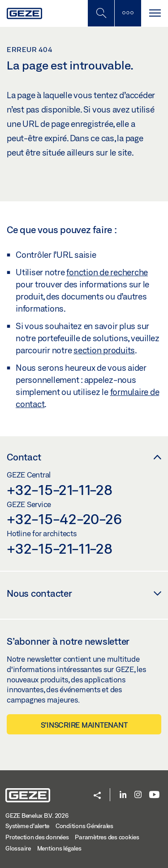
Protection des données (37, 837)
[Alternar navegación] (155, 13)
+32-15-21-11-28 (59, 490)
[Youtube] (154, 795)
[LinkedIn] (123, 795)
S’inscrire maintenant (84, 725)
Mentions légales (59, 848)
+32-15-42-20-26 (64, 519)
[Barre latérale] (128, 13)
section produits (104, 350)
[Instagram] (138, 795)
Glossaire (18, 848)
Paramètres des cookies (107, 837)
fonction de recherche (107, 272)
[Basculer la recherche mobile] (101, 13)
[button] (97, 796)
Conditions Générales (84, 826)
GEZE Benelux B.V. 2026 (37, 816)
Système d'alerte (27, 826)
